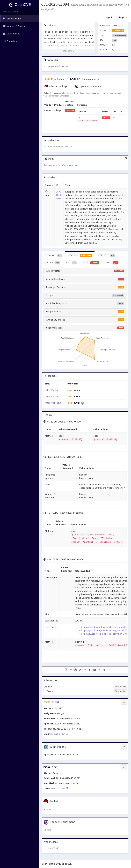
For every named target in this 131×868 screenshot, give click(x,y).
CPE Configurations (85, 79)
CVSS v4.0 (53, 255)
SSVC (112, 263)
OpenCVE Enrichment (88, 86)
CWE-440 (55, 848)
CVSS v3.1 (80, 255)
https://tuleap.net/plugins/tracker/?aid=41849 (105, 634)
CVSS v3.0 (107, 255)
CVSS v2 (52, 263)
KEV (72, 263)
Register (123, 17)
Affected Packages (57, 86)
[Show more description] (69, 51)
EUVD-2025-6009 (59, 195)
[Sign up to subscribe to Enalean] (120, 687)
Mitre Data (54, 79)
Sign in (109, 17)
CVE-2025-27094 (55, 4)
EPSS (91, 263)
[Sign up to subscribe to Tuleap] (120, 691)
